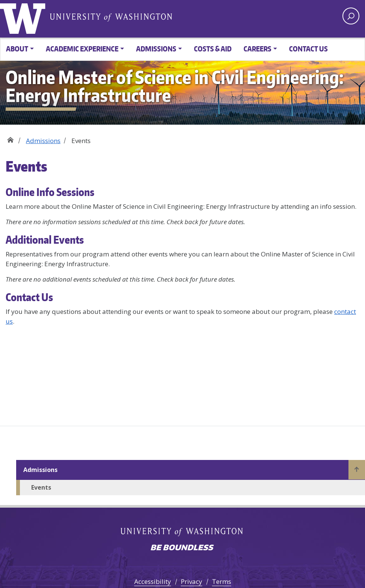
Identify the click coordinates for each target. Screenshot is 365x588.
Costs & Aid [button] (213, 49)
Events (41, 487)
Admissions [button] (156, 49)
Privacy (192, 581)
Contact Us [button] (308, 49)
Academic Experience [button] (82, 49)
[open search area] (351, 16)
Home (10, 138)
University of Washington (111, 17)
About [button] (17, 49)
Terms (222, 581)
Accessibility (153, 581)
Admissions (43, 141)
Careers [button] (257, 49)
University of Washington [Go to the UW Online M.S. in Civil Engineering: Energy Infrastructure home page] (24, 17)
